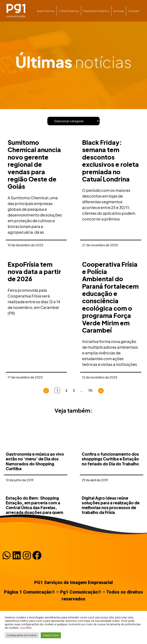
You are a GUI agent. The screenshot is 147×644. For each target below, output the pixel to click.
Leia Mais (26, 628)
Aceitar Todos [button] (51, 635)
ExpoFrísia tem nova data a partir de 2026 (34, 272)
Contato (134, 11)
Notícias (119, 11)
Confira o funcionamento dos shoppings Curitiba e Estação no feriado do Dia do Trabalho (110, 486)
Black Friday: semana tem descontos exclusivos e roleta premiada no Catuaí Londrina (110, 161)
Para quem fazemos (96, 11)
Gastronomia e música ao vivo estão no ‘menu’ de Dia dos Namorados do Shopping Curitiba (35, 488)
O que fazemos (69, 11)
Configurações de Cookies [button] (22, 635)
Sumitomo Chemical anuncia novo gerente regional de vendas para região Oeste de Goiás (34, 164)
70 (90, 390)
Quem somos (46, 11)
